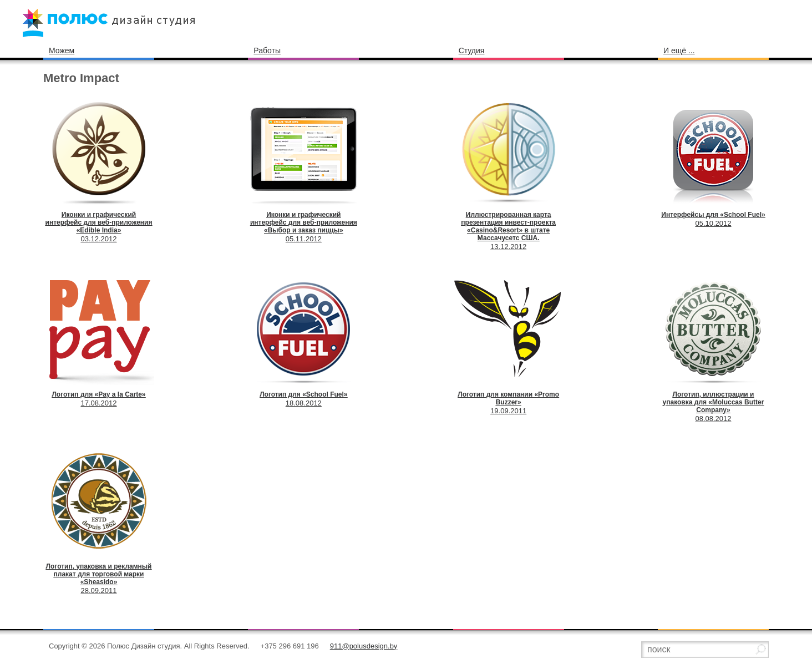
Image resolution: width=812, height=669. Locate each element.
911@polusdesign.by (364, 646)
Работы (267, 50)
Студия (472, 50)
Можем (62, 50)
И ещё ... (679, 50)
